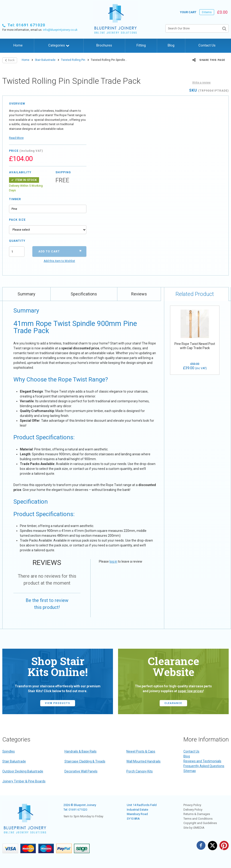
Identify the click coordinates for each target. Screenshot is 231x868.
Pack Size (17, 220)
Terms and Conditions (198, 819)
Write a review (201, 82)
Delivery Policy (193, 810)
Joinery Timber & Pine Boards (24, 781)
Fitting (141, 45)
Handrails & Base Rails (81, 751)
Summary (26, 294)
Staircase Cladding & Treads (85, 761)
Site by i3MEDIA (194, 828)
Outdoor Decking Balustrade (23, 771)
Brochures (104, 45)
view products (58, 703)
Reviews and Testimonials (202, 761)
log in (113, 561)
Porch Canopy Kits (140, 771)
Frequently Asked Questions (204, 766)
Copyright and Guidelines (200, 823)
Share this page (209, 60)
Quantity (17, 241)
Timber (15, 199)
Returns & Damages (197, 814)
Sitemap (190, 771)
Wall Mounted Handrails (143, 761)
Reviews (139, 294)
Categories (59, 45)
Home (18, 45)
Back (10, 60)
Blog (171, 45)
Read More (16, 138)
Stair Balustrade (45, 60)
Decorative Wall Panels (81, 771)
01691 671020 (78, 810)
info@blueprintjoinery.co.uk (60, 30)
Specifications (84, 294)
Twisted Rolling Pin (73, 60)
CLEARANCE (173, 703)
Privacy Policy (192, 805)
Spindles (9, 751)
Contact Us (207, 45)
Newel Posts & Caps (141, 751)
